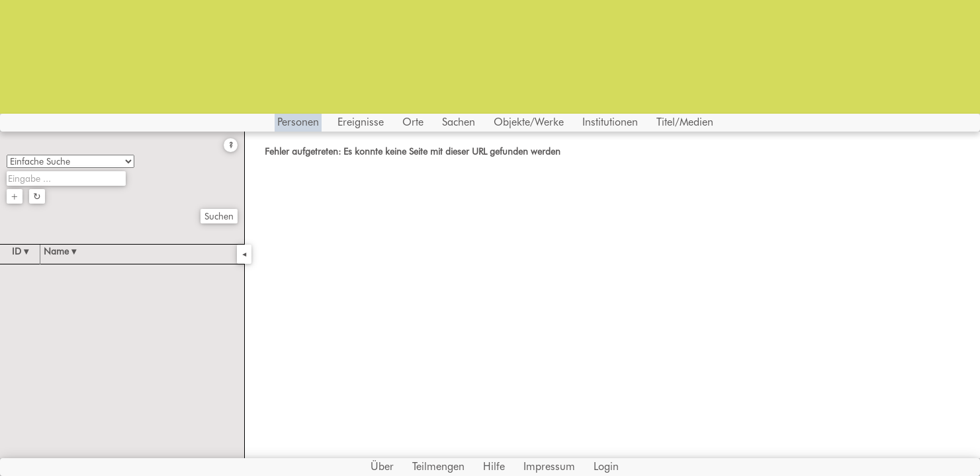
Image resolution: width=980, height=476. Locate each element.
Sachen (459, 122)
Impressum (549, 466)
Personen (298, 122)
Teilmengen (438, 466)
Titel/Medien (685, 122)
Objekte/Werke (529, 122)
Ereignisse (361, 122)
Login (606, 466)
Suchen (219, 216)
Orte (413, 122)
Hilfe (494, 466)
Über (382, 466)
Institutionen (610, 122)
